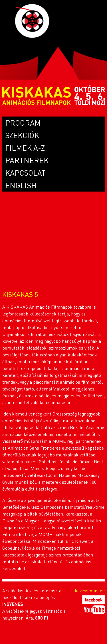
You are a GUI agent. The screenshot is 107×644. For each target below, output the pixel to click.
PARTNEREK (27, 160)
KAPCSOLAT (25, 173)
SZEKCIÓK (22, 135)
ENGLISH (21, 185)
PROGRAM (23, 123)
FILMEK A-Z (25, 148)
